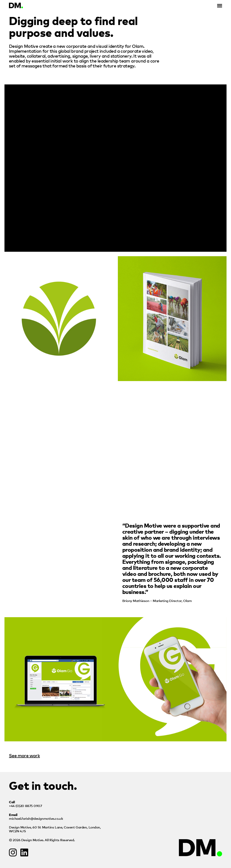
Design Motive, (55, 829)
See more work (24, 755)
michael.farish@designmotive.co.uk (36, 818)
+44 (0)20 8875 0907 (25, 806)
